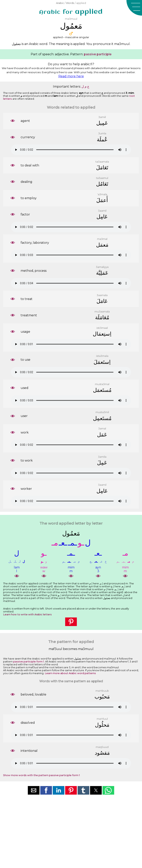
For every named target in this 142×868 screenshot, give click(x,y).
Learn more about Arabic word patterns (70, 673)
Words (70, 3)
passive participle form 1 (29, 662)
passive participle (98, 54)
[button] (134, 8)
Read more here (71, 76)
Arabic (60, 3)
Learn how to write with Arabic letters (27, 614)
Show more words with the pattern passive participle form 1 (41, 775)
